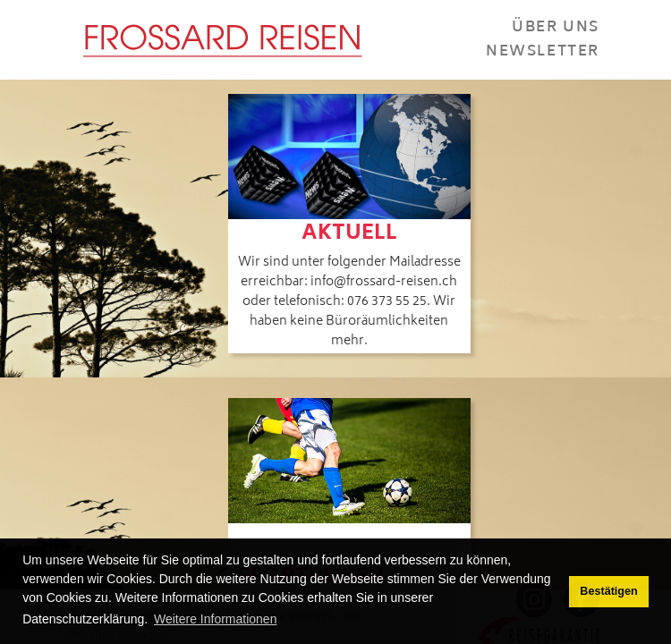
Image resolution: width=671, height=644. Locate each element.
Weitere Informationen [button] (215, 619)
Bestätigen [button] (608, 591)
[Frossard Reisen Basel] (222, 40)
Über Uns (556, 28)
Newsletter (543, 52)
